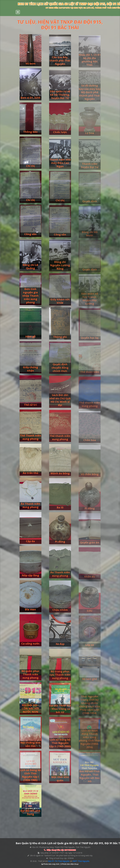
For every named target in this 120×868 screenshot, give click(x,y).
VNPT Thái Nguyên (81, 861)
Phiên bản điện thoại (70, 864)
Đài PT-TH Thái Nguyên (59, 861)
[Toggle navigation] (18, 12)
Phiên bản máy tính (51, 864)
